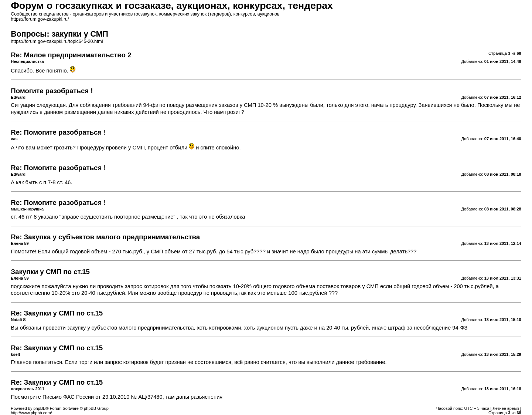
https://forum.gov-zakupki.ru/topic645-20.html (57, 41)
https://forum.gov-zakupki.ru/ (40, 19)
